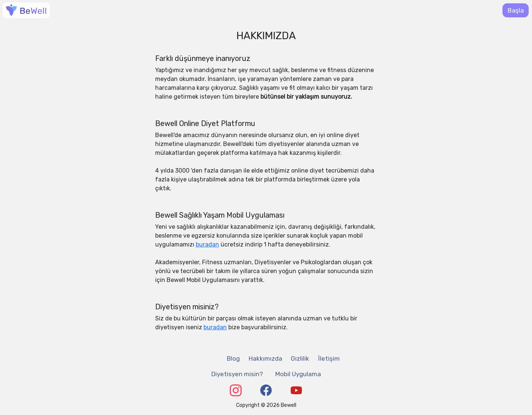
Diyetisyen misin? (237, 374)
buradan (207, 244)
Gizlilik (300, 358)
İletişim (329, 358)
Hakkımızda (265, 358)
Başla (516, 10)
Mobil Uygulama (298, 374)
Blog (233, 358)
